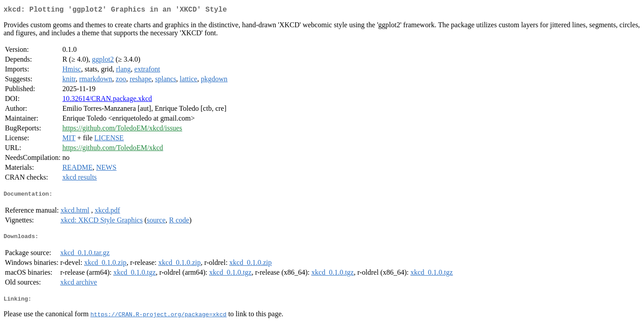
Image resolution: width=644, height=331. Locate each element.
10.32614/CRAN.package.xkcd (107, 100)
